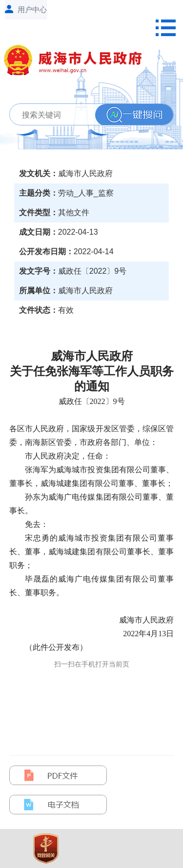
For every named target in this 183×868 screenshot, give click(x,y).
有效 (66, 310)
